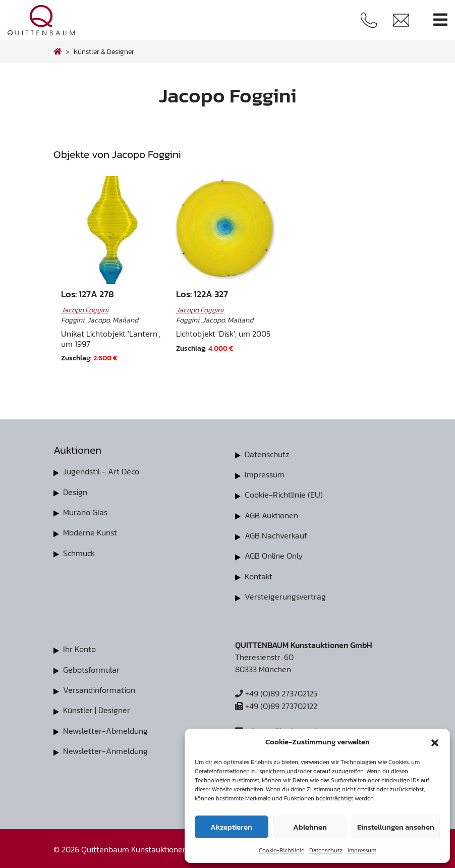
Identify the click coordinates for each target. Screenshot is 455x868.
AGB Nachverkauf (276, 535)
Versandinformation (99, 688)
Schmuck (79, 552)
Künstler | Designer (97, 709)
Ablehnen (310, 827)
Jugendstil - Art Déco (101, 471)
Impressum (362, 850)
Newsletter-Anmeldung (105, 749)
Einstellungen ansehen (396, 827)
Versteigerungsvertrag (285, 595)
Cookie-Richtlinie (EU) (284, 495)
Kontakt (259, 575)
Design (75, 492)
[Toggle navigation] (440, 20)
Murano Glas (85, 512)
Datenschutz (326, 850)
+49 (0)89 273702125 (276, 692)
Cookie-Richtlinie (281, 850)
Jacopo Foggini (85, 310)
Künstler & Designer (104, 51)
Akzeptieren (231, 827)
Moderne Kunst (90, 532)
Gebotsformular (91, 668)
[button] (435, 742)
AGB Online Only (274, 555)
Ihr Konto (79, 648)
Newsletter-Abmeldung (105, 729)
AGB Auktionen (271, 515)
